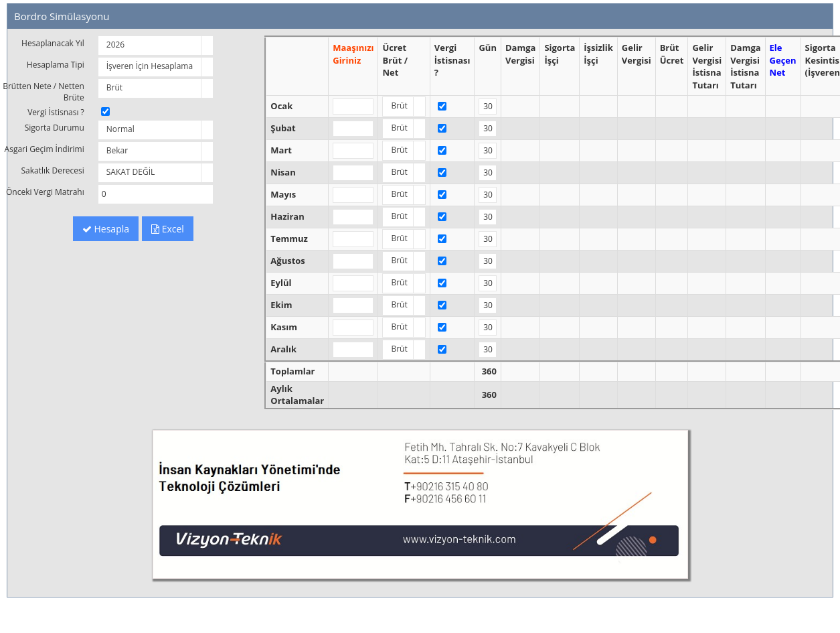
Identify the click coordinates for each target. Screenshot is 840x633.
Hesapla (106, 229)
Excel (168, 229)
